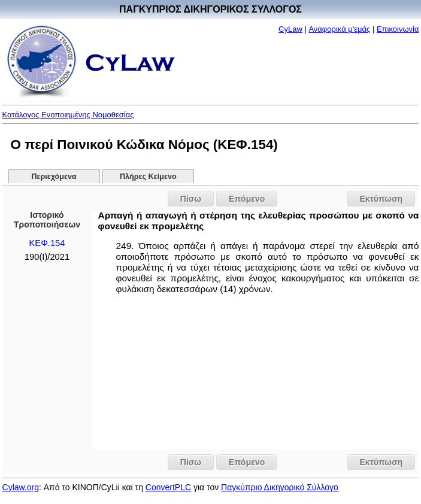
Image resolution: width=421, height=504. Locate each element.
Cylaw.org (21, 487)
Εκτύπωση (381, 199)
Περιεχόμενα (54, 177)
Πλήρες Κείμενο (148, 177)
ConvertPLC (168, 487)
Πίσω (191, 199)
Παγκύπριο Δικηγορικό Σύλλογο (280, 487)
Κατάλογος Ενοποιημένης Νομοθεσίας (68, 115)
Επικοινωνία (398, 29)
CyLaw (290, 29)
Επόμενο (247, 199)
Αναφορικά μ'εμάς (339, 29)
